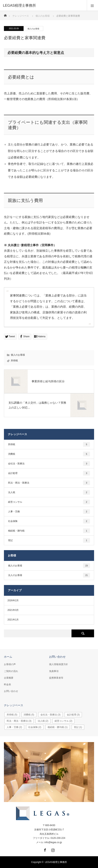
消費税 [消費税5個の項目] (49, 454)
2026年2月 (13, 600)
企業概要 (9, 678)
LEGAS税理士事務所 (56, 862)
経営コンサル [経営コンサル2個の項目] (49, 502)
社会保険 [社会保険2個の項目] (49, 521)
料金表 (7, 684)
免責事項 (54, 671)
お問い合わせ (11, 691)
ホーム (8, 657)
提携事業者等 (56, 678)
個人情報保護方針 (59, 664)
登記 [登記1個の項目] (49, 540)
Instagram (52, 849)
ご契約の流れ (11, 671)
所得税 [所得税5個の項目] (49, 444)
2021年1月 (13, 620)
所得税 (14, 361)
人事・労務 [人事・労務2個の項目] (49, 512)
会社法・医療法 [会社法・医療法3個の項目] (49, 464)
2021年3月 (13, 610)
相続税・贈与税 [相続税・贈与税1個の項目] (49, 531)
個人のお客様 (33, 29)
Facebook (45, 849)
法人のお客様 (49, 575)
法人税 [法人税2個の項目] (49, 492)
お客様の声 (10, 664)
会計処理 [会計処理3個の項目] (49, 473)
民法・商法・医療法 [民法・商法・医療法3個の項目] (49, 483)
